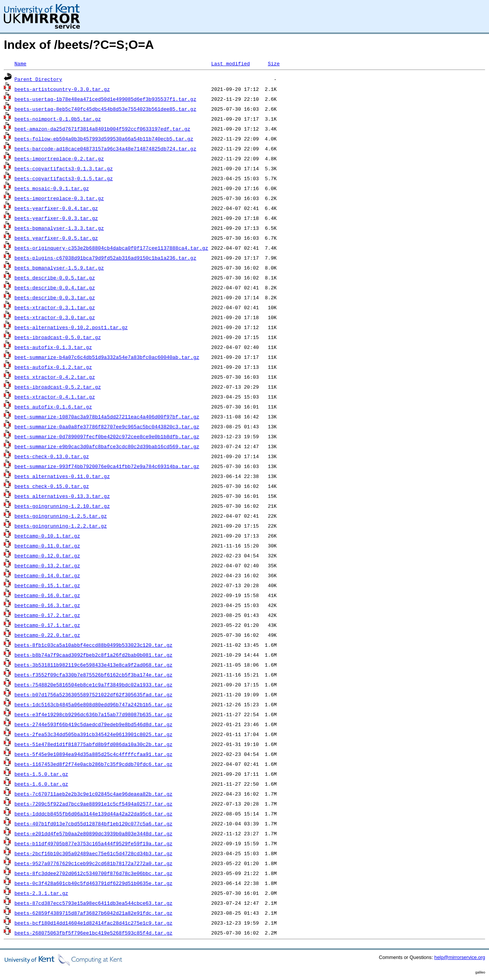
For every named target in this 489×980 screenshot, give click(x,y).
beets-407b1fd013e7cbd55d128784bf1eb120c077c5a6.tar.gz (93, 823)
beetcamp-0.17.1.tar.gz (47, 625)
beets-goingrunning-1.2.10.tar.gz (62, 506)
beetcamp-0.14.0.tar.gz (47, 575)
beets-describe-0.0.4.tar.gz (55, 287)
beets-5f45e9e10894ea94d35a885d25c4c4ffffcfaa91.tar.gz (93, 754)
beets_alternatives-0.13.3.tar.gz (62, 496)
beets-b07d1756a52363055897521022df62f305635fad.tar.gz (93, 694)
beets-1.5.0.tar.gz (41, 774)
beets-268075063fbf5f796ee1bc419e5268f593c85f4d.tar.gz (93, 933)
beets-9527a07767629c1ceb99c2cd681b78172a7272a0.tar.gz (93, 863)
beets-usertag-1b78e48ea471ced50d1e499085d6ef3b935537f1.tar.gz (105, 99)
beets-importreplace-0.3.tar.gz (59, 198)
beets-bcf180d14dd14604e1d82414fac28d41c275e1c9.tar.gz (93, 923)
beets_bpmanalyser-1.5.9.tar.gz (59, 268)
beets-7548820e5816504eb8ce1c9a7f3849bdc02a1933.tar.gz (93, 685)
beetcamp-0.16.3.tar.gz (47, 605)
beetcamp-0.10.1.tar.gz (47, 536)
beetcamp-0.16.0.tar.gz (47, 595)
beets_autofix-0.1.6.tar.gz (53, 407)
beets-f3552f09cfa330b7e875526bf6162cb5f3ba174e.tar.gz (93, 675)
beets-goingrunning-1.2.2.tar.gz (61, 526)
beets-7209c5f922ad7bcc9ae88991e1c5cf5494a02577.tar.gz (93, 804)
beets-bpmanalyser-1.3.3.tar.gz (59, 228)
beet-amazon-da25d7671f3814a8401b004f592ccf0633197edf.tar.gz (102, 129)
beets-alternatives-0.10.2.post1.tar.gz (71, 327)
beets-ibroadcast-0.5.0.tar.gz (58, 337)
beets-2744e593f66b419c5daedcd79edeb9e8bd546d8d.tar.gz (93, 724)
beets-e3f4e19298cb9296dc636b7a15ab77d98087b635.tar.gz (93, 714)
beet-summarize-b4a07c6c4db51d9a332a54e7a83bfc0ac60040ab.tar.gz (107, 357)
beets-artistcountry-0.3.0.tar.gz (62, 89)
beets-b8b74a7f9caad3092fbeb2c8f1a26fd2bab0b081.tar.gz (93, 655)
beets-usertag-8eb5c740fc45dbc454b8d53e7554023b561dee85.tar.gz (105, 109)
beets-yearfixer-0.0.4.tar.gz (56, 208)
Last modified (231, 63)
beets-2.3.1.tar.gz (41, 893)
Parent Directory (38, 79)
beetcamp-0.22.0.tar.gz (47, 635)
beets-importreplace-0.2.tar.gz (59, 158)
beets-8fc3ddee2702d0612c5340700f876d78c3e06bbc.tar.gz (93, 873)
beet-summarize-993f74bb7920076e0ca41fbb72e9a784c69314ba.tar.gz (107, 466)
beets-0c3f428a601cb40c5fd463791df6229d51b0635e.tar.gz (93, 883)
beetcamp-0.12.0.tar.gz (47, 555)
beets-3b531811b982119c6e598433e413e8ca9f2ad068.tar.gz (93, 665)
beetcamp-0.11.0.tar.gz (47, 546)
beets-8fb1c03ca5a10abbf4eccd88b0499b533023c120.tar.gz (93, 645)
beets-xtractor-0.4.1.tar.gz (55, 397)
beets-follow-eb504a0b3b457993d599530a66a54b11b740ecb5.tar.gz (104, 139)
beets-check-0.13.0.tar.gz (52, 456)
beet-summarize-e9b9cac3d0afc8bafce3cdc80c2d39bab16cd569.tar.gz (107, 446)
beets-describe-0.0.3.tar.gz (55, 297)
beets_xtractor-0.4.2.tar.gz (55, 377)
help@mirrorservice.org (460, 957)
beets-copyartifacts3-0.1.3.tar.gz (64, 168)
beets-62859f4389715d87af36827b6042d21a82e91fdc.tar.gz (93, 913)
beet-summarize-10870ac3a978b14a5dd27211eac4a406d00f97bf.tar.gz (107, 417)
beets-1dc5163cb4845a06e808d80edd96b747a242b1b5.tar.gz (93, 704)
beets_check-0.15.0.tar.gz (52, 486)
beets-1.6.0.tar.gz (41, 784)
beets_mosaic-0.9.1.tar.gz (52, 188)
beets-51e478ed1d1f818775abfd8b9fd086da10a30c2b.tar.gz (93, 744)
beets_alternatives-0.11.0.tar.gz (62, 476)
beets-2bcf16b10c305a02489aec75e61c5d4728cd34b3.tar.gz (93, 853)
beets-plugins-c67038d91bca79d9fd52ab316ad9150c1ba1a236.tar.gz (105, 258)
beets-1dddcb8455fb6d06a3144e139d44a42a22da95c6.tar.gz (93, 814)
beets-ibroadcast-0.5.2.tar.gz (58, 387)
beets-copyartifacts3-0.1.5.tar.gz (64, 178)
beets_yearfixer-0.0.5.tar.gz (56, 238)
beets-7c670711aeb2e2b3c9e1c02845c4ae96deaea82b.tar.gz (93, 794)
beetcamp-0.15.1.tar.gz (47, 585)
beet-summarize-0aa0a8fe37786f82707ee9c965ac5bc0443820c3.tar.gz (107, 426)
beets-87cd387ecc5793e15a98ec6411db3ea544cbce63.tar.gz (93, 903)
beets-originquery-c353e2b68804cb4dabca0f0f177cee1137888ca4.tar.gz (111, 248)
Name (20, 63)
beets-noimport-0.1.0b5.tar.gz (58, 119)
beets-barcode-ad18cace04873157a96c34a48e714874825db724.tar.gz (105, 149)
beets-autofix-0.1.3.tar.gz (53, 347)
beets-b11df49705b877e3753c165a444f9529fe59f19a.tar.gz (93, 843)
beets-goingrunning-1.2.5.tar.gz (61, 516)
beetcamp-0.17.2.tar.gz (47, 615)
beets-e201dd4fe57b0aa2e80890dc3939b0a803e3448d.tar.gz (93, 833)
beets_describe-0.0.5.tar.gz (55, 278)
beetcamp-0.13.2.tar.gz (47, 565)
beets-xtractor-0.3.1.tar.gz (55, 307)
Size (274, 63)
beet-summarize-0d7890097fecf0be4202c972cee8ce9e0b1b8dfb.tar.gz (107, 436)
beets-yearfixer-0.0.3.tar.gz (56, 218)
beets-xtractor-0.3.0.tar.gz (55, 317)
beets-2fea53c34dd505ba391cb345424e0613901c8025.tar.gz (93, 734)
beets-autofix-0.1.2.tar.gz (53, 367)
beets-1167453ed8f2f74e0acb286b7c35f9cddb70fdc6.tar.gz (93, 764)
